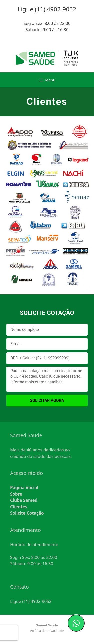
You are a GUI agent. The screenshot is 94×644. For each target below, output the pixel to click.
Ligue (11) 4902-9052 (31, 601)
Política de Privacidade (47, 631)
